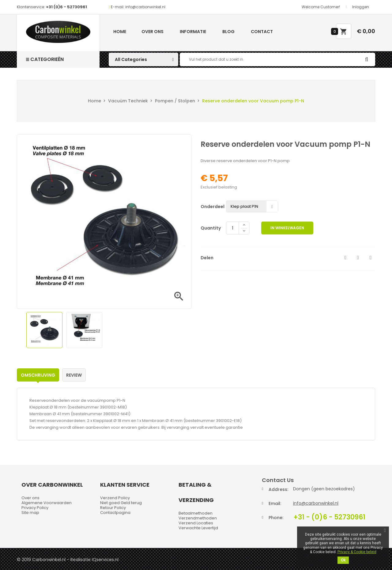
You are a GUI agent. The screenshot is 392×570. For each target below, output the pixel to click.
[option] (44, 330)
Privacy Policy (35, 508)
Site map (30, 513)
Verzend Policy (115, 498)
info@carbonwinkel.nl (316, 503)
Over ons (153, 32)
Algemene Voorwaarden (47, 503)
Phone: (276, 518)
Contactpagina (115, 513)
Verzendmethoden (198, 518)
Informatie (193, 32)
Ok (343, 560)
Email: (275, 503)
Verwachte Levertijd (198, 528)
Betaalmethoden (196, 513)
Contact (262, 32)
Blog (228, 32)
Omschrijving (38, 375)
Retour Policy (113, 508)
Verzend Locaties (196, 523)
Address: (278, 489)
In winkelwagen (287, 228)
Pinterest (371, 258)
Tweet (358, 258)
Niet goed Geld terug (121, 503)
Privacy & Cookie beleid (357, 552)
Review (74, 375)
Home (120, 32)
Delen (345, 258)
